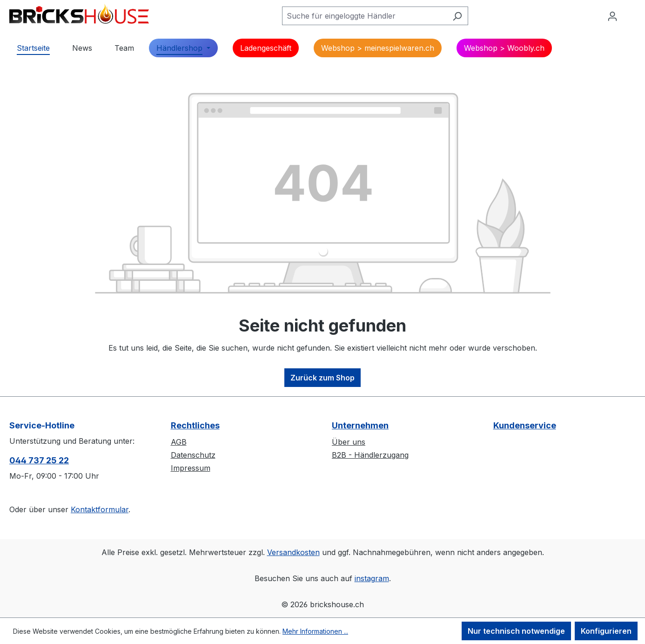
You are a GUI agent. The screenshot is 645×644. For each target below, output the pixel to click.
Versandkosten (293, 552)
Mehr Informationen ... (315, 631)
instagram (372, 578)
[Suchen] (457, 16)
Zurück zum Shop (322, 378)
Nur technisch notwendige (516, 631)
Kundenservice (525, 425)
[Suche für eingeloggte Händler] (364, 16)
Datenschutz (193, 455)
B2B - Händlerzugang (370, 455)
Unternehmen (360, 425)
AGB (179, 442)
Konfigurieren (606, 631)
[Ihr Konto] (612, 16)
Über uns (349, 442)
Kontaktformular (100, 509)
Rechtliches (195, 425)
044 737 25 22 (39, 460)
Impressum (191, 468)
